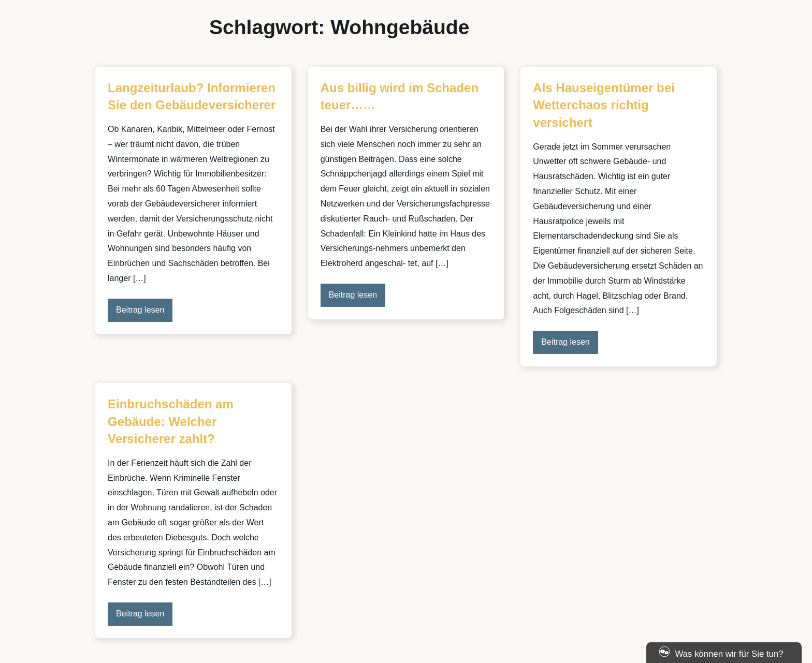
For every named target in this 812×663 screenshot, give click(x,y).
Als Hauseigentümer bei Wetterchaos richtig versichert (604, 105)
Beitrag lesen (140, 310)
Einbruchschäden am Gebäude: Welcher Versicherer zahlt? (171, 421)
